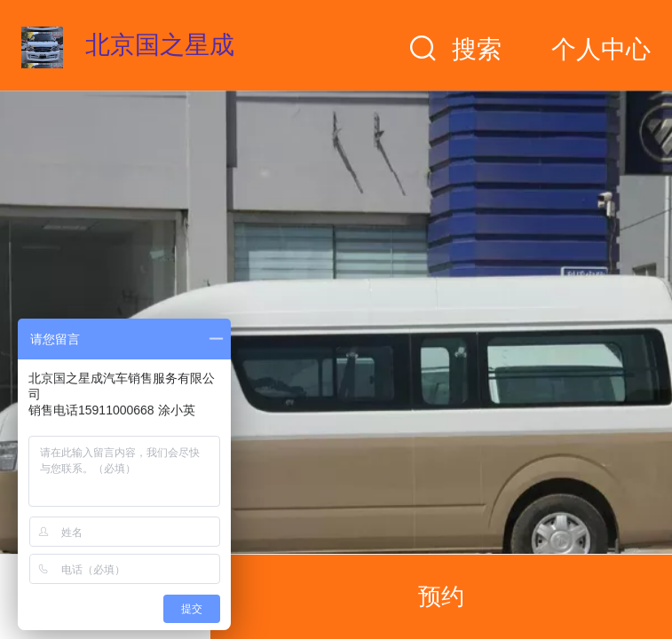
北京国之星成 (160, 44)
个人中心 (601, 49)
